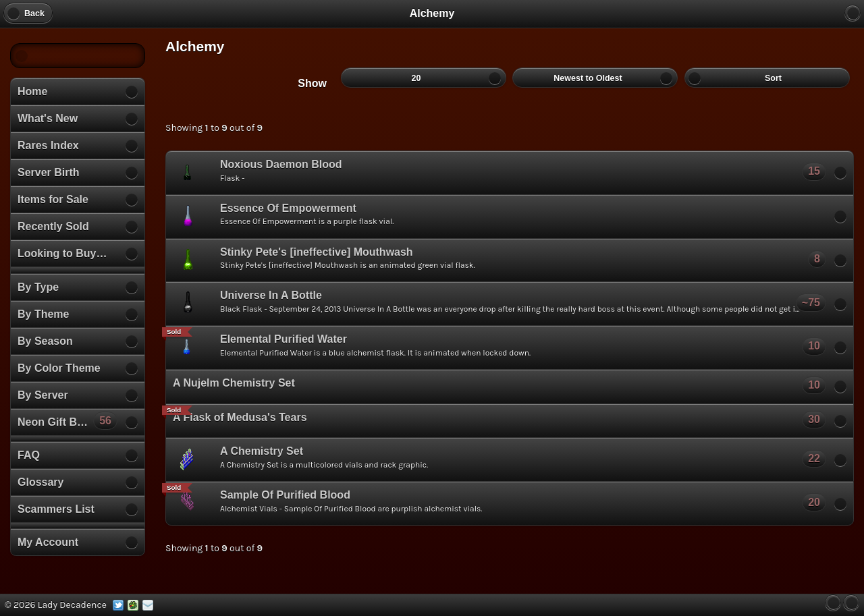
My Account (48, 542)
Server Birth (49, 172)
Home (32, 91)
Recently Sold (53, 226)
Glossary (40, 482)
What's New (48, 118)
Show (312, 83)
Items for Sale (53, 199)
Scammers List (56, 509)
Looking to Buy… (62, 253)
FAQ (29, 455)
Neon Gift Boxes (67, 420)
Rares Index (48, 145)
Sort (767, 78)
